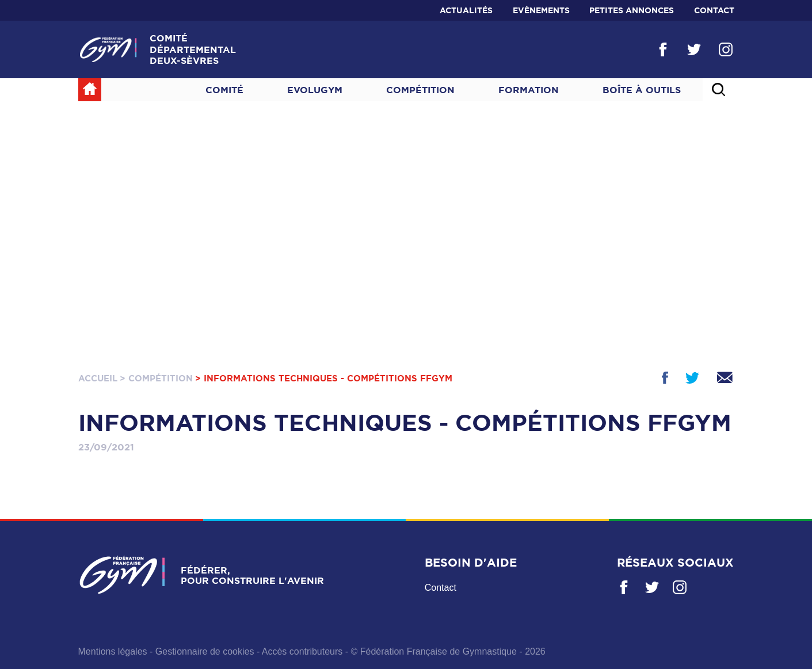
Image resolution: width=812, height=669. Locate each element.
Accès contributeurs (302, 651)
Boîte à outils (642, 90)
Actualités (466, 10)
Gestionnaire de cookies (205, 651)
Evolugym (315, 90)
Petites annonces (632, 10)
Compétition (420, 90)
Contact (714, 10)
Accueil (98, 378)
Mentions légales (113, 651)
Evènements (541, 10)
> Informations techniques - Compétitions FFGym (324, 378)
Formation (529, 90)
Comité (224, 90)
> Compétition (156, 378)
